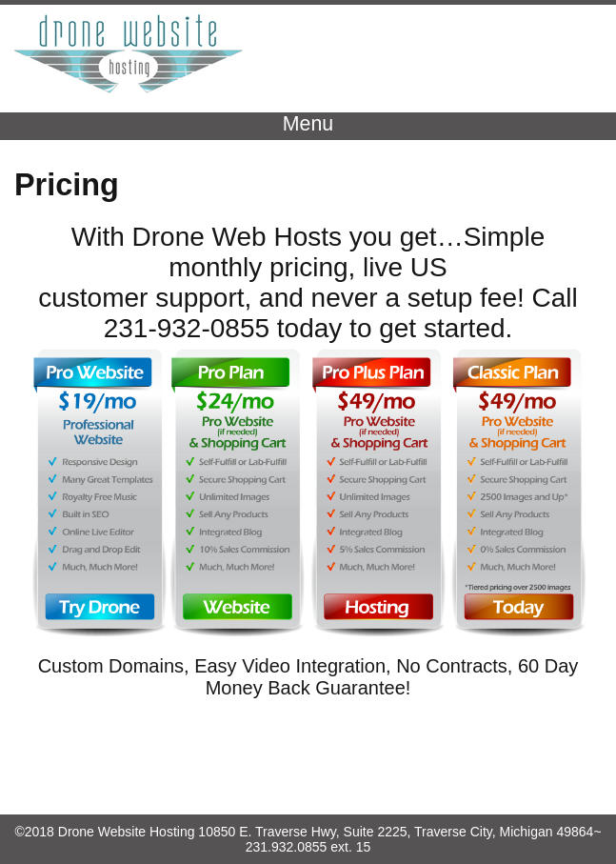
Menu (308, 124)
